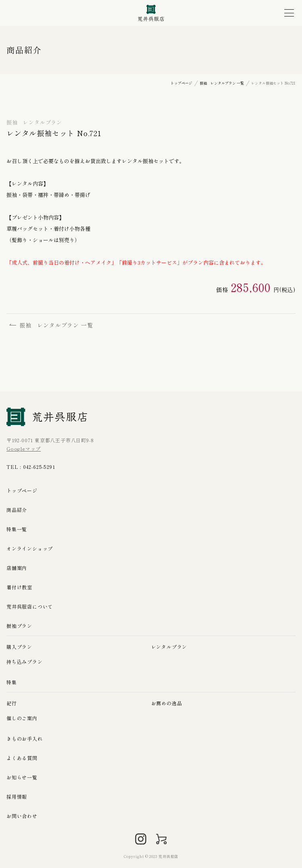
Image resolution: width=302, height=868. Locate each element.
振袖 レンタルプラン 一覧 (51, 325)
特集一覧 (17, 529)
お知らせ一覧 (22, 777)
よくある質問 (22, 758)
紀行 (12, 703)
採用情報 (17, 797)
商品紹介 (17, 510)
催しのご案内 (22, 718)
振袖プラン (19, 626)
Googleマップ (24, 449)
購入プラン (19, 647)
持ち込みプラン (25, 662)
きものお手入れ (25, 739)
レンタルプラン (169, 647)
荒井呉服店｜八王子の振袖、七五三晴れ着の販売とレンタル (151, 13)
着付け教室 (19, 587)
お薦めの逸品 (167, 703)
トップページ (22, 490)
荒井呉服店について (30, 606)
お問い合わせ (22, 816)
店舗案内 (17, 568)
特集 (12, 682)
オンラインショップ (30, 548)
